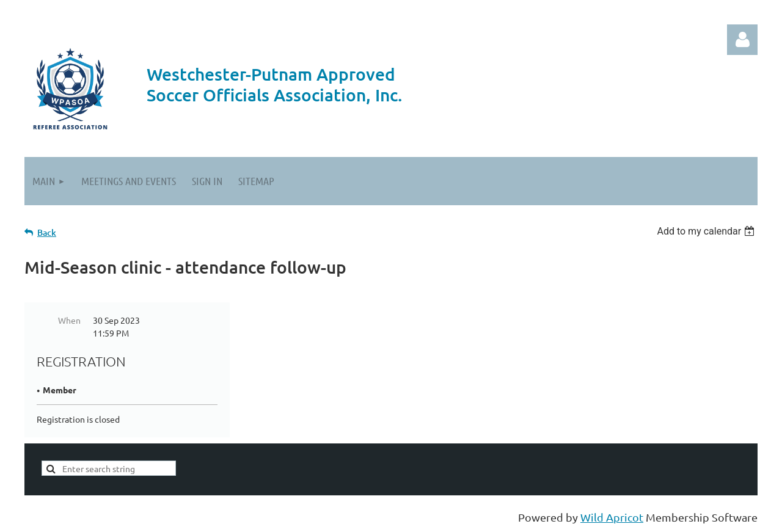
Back (47, 232)
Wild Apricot (612, 517)
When (69, 320)
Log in (742, 40)
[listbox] (707, 231)
